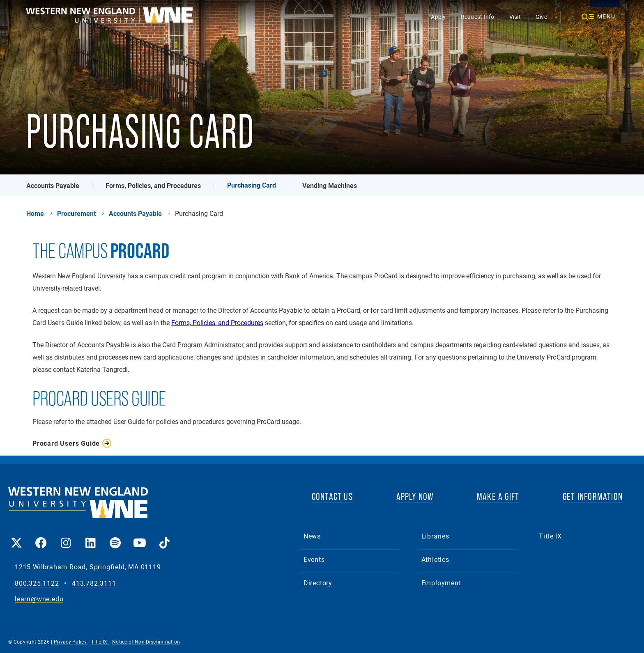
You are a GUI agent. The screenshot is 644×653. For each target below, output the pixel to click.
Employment (441, 583)
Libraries (435, 536)
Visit (515, 17)
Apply (438, 17)
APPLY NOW (415, 496)
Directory (318, 583)
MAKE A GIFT (498, 496)
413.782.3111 (94, 583)
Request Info (478, 17)
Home (35, 213)
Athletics (435, 559)
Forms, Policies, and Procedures (153, 185)
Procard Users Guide (66, 443)
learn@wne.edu (39, 599)
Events (314, 559)
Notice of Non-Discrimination (146, 642)
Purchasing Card (252, 185)
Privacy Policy (71, 642)
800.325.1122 (37, 583)
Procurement (76, 213)
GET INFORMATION (593, 496)
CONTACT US (332, 496)
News (312, 536)
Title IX (550, 536)
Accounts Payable (53, 185)
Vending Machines (330, 185)
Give (541, 17)
